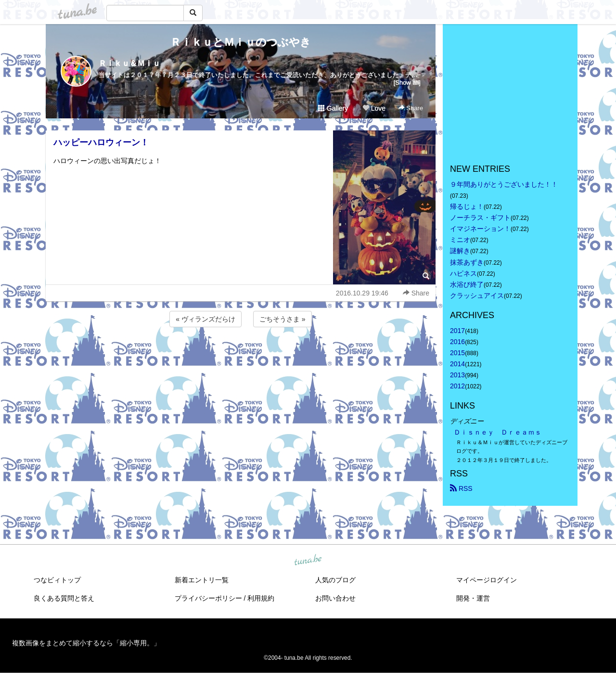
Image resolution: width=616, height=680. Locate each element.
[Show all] (407, 83)
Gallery (333, 108)
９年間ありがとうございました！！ (504, 184)
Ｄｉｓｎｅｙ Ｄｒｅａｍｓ (498, 432)
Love (374, 108)
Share (411, 108)
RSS (461, 488)
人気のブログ (335, 580)
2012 (457, 386)
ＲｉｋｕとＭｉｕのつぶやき (241, 42)
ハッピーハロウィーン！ (101, 142)
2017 (457, 331)
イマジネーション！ (480, 229)
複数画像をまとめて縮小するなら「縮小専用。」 (86, 643)
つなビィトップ (57, 580)
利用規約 (261, 598)
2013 (457, 375)
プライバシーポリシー (208, 598)
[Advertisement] (241, 355)
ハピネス (463, 273)
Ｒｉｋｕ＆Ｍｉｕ (129, 63)
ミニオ (460, 240)
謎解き (460, 251)
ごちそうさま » (282, 319)
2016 (457, 342)
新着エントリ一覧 (202, 580)
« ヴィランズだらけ (205, 319)
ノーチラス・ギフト (480, 218)
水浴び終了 (467, 284)
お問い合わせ (335, 598)
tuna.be (308, 560)
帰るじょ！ (467, 206)
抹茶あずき (467, 262)
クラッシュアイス (477, 295)
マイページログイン (487, 580)
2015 (457, 353)
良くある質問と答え (64, 598)
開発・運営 (473, 598)
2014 (457, 364)
